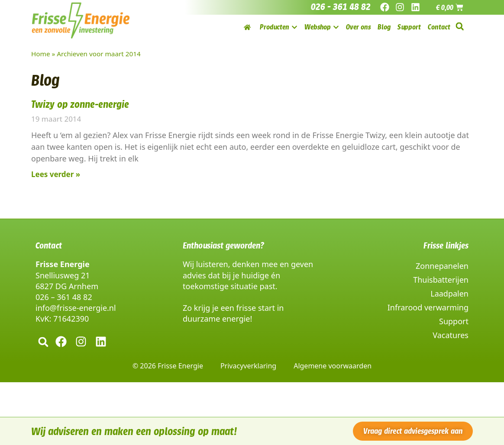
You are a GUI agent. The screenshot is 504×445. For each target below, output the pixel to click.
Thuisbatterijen (441, 280)
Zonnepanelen (442, 266)
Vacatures (451, 335)
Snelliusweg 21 (63, 275)
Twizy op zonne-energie (80, 104)
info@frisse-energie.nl (76, 308)
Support (454, 321)
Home (41, 54)
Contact (49, 245)
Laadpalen (449, 293)
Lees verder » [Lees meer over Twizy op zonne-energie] (56, 174)
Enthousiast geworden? (223, 245)
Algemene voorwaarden (333, 366)
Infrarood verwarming (428, 307)
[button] (460, 27)
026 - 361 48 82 (341, 7)
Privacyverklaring (248, 366)
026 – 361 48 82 (64, 297)
